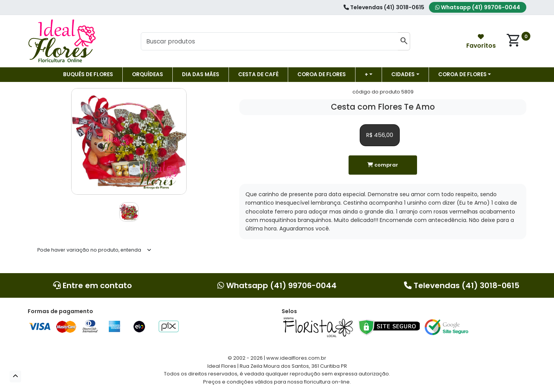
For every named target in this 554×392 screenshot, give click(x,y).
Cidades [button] (403, 74)
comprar (383, 165)
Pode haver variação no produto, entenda (89, 250)
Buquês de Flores (88, 74)
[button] (15, 376)
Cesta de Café (258, 74)
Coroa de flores (322, 74)
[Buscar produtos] (269, 42)
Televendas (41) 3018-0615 (384, 7)
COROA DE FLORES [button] (462, 74)
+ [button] (366, 74)
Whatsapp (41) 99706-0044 (478, 7)
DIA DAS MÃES (201, 74)
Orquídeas (148, 74)
